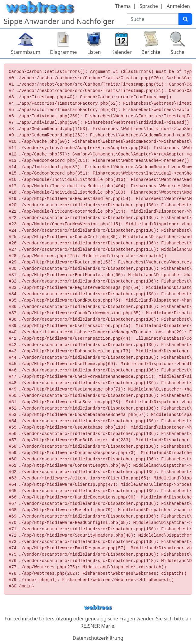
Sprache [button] (149, 6)
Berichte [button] (151, 52)
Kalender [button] (121, 52)
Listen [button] (94, 52)
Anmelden (178, 6)
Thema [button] (123, 6)
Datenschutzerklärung (98, 638)
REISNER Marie (97, 626)
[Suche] (185, 19)
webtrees (98, 608)
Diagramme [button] (63, 52)
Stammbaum (26, 52)
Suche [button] (177, 52)
